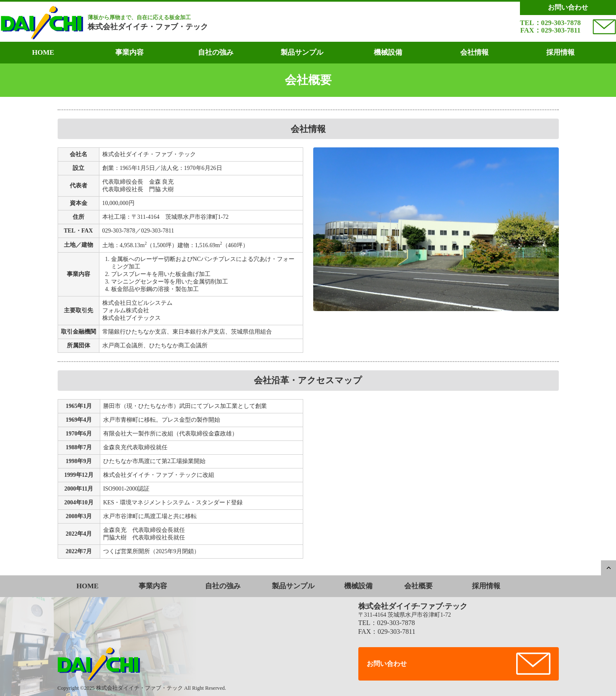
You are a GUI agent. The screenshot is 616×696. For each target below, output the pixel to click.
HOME (43, 52)
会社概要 (418, 586)
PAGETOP (608, 568)
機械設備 (388, 52)
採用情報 (560, 52)
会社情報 (474, 52)
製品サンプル (302, 52)
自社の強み (216, 52)
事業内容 (129, 52)
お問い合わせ (387, 664)
